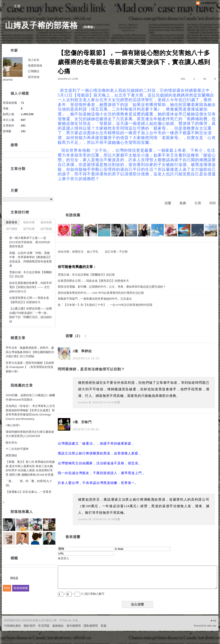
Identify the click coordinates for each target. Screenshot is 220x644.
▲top (213, 620)
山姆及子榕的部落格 (41, 25)
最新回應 (29, 222)
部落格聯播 (21, 588)
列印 (213, 203)
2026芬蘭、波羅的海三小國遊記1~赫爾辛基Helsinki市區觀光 (30, 397)
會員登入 (63, 558)
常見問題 (44, 626)
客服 (104, 626)
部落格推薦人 (22, 512)
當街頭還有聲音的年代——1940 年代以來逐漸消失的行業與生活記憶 (101, 293)
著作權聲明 (74, 626)
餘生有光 (11, 443)
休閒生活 (78, 252)
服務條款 (58, 626)
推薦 (183, 203)
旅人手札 (93, 252)
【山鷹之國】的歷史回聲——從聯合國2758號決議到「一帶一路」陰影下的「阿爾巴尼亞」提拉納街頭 (31, 315)
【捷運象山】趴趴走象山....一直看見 (29, 492)
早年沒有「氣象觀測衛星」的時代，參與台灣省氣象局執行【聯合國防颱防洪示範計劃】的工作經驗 (30, 352)
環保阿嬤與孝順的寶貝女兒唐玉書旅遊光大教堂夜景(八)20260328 (30, 434)
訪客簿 (70, 6)
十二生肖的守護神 (17, 449)
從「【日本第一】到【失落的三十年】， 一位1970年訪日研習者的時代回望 (105, 305)
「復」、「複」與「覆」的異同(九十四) (29, 483)
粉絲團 (8, 641)
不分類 (123, 252)
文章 (17, 6)
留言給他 (34, 77)
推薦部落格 (35, 66)
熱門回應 (29, 229)
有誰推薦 (73, 215)
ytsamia (83, 402)
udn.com (212, 626)
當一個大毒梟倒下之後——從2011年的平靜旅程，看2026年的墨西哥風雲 (30, 242)
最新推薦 (46, 222)
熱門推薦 (46, 229)
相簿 (43, 6)
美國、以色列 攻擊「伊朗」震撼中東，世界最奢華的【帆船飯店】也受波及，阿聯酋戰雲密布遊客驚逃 (31, 259)
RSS (7, 588)
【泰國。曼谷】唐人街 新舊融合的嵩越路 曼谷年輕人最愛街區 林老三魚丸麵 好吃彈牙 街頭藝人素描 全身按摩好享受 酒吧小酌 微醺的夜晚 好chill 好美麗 (30, 468)
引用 (198, 203)
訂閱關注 (34, 71)
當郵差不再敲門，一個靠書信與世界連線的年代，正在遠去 (95, 299)
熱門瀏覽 (12, 229)
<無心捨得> (13, 425)
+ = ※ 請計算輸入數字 (81, 594)
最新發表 (12, 222)
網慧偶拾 (11, 455)
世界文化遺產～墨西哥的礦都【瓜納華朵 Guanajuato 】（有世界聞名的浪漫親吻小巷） (30, 367)
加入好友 (34, 60)
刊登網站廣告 (12, 626)
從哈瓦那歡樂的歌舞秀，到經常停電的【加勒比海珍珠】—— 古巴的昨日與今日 (31, 287)
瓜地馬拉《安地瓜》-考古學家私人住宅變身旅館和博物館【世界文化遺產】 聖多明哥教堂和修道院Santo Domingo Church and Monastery (30, 412)
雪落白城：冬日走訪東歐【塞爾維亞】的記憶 (86, 275)
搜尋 (49, 155)
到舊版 (89, 27)
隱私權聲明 (91, 626)
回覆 (168, 203)
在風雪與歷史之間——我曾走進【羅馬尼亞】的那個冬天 (93, 281)
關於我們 (30, 626)
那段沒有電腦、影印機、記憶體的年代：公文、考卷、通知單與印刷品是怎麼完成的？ (112, 287)
